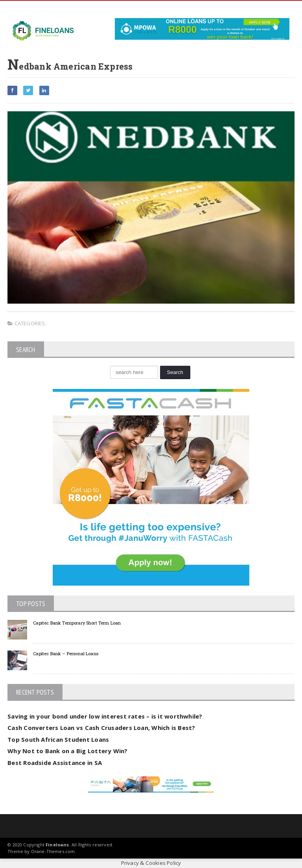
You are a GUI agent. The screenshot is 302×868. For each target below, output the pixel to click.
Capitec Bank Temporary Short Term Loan (77, 623)
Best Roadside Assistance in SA (55, 763)
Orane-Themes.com (53, 851)
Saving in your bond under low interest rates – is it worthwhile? (105, 716)
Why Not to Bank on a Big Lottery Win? (67, 751)
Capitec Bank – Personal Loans (66, 653)
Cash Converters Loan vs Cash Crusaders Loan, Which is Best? (101, 728)
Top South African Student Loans (58, 739)
